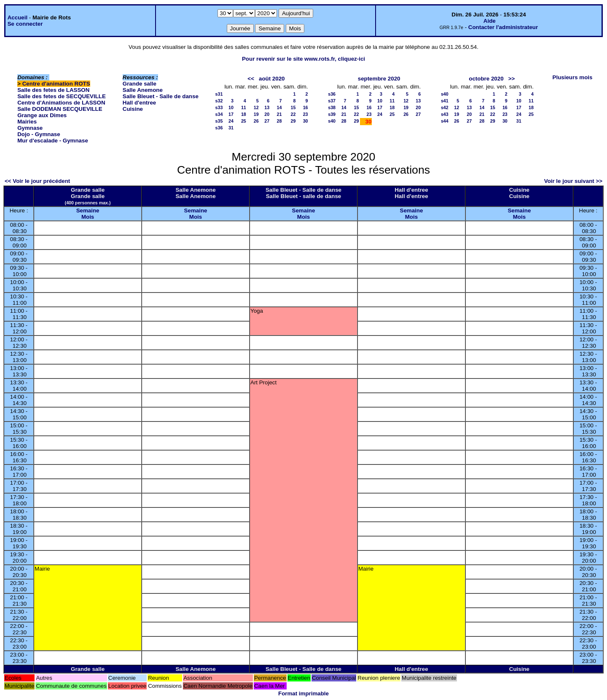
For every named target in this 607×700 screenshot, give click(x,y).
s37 (332, 101)
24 (231, 121)
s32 (219, 101)
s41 (445, 101)
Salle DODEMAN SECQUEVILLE (60, 109)
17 (231, 114)
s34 (219, 114)
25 (244, 121)
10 (231, 107)
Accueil (17, 17)
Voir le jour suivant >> (573, 181)
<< (251, 79)
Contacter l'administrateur (503, 27)
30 (306, 121)
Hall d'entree (139, 103)
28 (279, 121)
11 (244, 107)
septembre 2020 (379, 79)
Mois (88, 217)
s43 (445, 114)
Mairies (27, 122)
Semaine (88, 211)
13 (267, 107)
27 (267, 121)
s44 (445, 121)
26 (256, 121)
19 (256, 114)
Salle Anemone (143, 90)
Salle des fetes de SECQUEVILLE (62, 96)
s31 (219, 94)
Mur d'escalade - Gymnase (53, 141)
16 (306, 107)
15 (293, 107)
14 (279, 107)
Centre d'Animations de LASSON (61, 103)
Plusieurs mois (573, 77)
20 (267, 114)
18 (244, 114)
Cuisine (133, 109)
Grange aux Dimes (42, 115)
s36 (219, 128)
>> (512, 79)
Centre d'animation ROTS (56, 84)
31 (231, 128)
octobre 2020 (486, 79)
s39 (332, 114)
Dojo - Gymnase (39, 134)
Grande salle (140, 84)
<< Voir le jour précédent (37, 181)
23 (306, 114)
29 (293, 121)
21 (279, 114)
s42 (445, 107)
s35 (219, 121)
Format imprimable (303, 693)
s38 (332, 107)
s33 (219, 107)
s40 (332, 121)
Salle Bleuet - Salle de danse (161, 96)
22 (293, 114)
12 (256, 107)
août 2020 (272, 79)
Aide (490, 21)
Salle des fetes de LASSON (53, 90)
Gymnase (30, 128)
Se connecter (25, 24)
